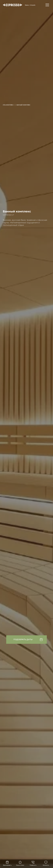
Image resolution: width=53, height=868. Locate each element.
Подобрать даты (23, 639)
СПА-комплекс (8, 105)
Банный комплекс (23, 105)
